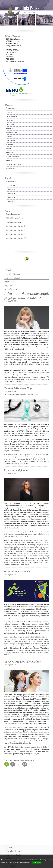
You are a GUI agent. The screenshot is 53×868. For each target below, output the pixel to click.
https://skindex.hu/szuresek (13, 723)
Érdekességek (11, 108)
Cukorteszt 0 (10, 189)
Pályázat (9, 160)
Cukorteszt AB (11, 197)
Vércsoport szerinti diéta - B (16, 234)
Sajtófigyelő (10, 124)
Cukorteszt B (10, 201)
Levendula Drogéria (12, 274)
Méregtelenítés (11, 181)
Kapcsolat (9, 285)
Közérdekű (10, 112)
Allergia (9, 148)
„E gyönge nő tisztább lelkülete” (23, 298)
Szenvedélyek (11, 168)
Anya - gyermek (11, 132)
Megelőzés (10, 144)
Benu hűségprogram (13, 214)
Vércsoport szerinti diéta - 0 (15, 226)
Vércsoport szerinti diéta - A (16, 230)
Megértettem (37, 862)
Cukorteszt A (10, 193)
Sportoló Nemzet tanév (17, 571)
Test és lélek (10, 152)
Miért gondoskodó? (12, 278)
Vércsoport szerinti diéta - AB (16, 238)
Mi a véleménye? (11, 289)
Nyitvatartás (9, 282)
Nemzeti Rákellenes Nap (18, 388)
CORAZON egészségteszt (15, 218)
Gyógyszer (10, 120)
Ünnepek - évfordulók (13, 165)
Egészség (9, 136)
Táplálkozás (10, 128)
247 (25, 764)
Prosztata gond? (11, 185)
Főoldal (8, 270)
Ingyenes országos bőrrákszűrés (22, 662)
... (19, 764)
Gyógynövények (12, 116)
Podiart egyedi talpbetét (14, 222)
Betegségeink (11, 140)
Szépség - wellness (12, 156)
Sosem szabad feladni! (17, 470)
